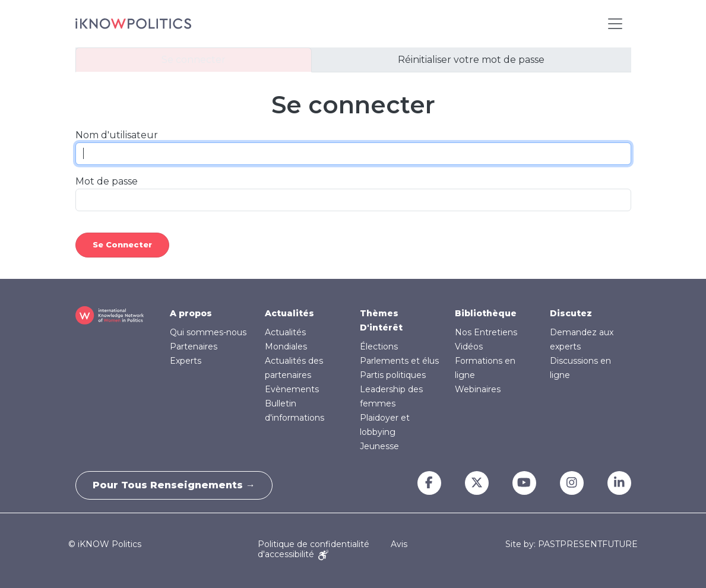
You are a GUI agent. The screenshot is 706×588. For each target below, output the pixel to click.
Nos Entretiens (486, 332)
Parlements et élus (399, 361)
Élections (379, 347)
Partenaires (194, 347)
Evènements (292, 389)
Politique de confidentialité (314, 544)
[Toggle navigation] (615, 24)
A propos (191, 313)
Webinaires (478, 389)
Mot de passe (107, 181)
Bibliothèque (486, 313)
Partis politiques (393, 375)
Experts (186, 361)
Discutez (571, 313)
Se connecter (194, 60)
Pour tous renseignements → (175, 485)
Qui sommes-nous (208, 332)
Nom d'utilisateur (117, 135)
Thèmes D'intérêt (381, 320)
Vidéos (469, 347)
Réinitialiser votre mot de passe (471, 60)
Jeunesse (379, 446)
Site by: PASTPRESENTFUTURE (572, 544)
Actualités (289, 313)
